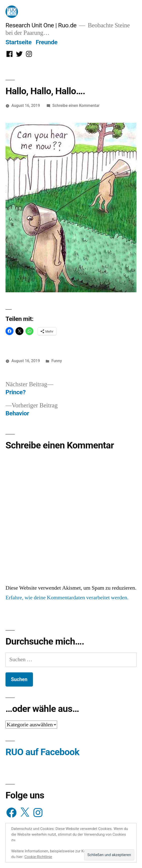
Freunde (47, 42)
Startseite (18, 42)
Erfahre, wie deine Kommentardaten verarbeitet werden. (67, 598)
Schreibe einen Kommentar (76, 106)
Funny (57, 361)
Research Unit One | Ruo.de (41, 25)
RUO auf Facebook (42, 752)
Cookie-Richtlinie (38, 857)
